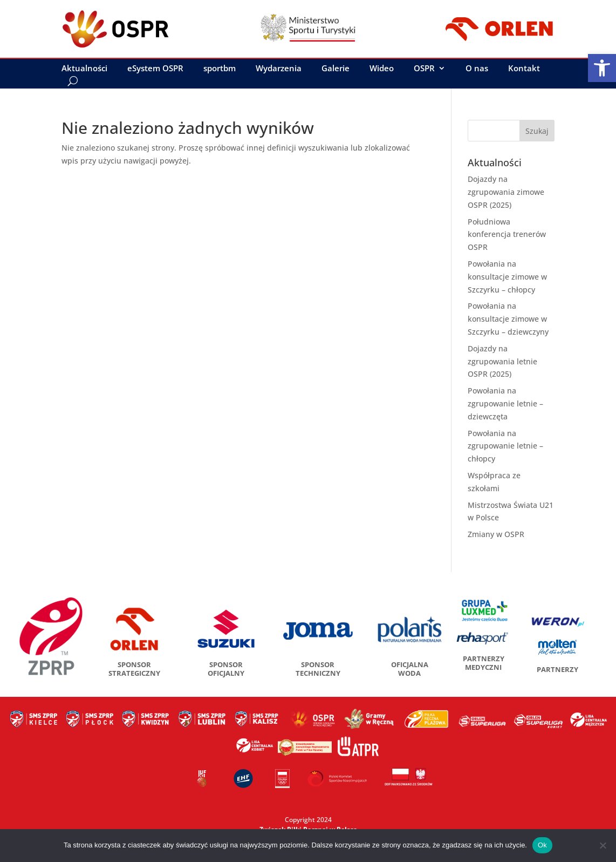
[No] (603, 845)
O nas (477, 69)
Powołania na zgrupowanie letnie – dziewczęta (505, 403)
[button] (602, 68)
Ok (542, 845)
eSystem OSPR (155, 69)
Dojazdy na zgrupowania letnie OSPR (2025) (502, 361)
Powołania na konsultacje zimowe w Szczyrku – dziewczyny (508, 319)
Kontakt (524, 69)
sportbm (220, 69)
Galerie (336, 69)
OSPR (424, 69)
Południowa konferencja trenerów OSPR (507, 235)
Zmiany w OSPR (496, 534)
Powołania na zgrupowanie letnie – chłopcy (505, 446)
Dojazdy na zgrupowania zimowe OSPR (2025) (506, 192)
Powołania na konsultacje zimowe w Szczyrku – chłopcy (507, 277)
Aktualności (84, 69)
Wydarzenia (279, 69)
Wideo (382, 69)
